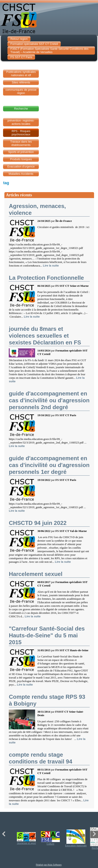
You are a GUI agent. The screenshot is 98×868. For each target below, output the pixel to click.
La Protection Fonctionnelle (46, 278)
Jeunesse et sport (26, 838)
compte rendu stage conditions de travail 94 (40, 758)
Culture (50, 838)
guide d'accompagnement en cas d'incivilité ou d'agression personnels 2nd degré (49, 400)
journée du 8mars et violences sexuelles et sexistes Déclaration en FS (45, 336)
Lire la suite (51, 266)
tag (6, 183)
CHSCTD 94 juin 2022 (38, 523)
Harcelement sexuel (36, 574)
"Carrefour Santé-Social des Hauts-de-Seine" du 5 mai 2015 (47, 635)
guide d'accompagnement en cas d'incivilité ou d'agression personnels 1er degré (49, 465)
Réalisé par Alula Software (49, 865)
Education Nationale (76, 838)
